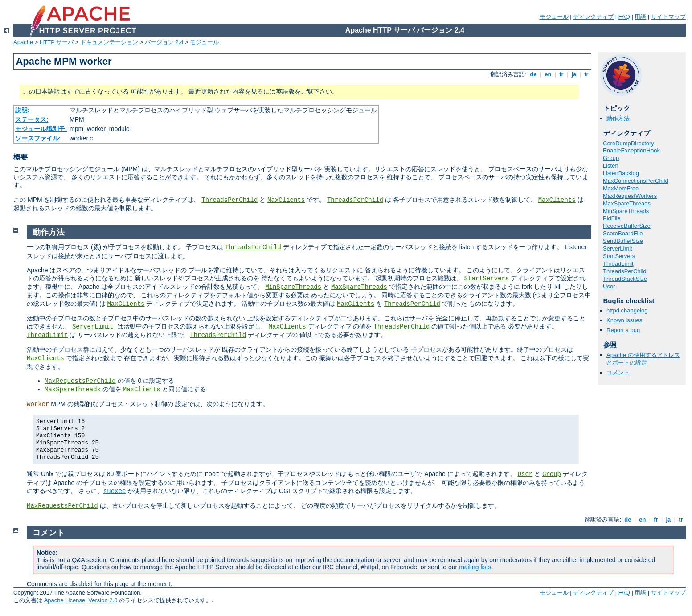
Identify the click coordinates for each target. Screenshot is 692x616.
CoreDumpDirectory (629, 143)
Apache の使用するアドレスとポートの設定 (643, 359)
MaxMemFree (621, 188)
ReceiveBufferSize (627, 226)
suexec (115, 491)
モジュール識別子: (41, 129)
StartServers (619, 256)
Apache (23, 42)
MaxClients (286, 200)
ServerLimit (618, 248)
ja (574, 74)
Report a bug (623, 330)
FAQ (624, 17)
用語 (640, 17)
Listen (611, 166)
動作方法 (618, 118)
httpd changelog (627, 310)
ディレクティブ (593, 17)
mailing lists (475, 567)
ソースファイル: (38, 138)
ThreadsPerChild (229, 200)
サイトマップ (668, 17)
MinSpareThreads (626, 211)
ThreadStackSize (625, 279)
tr (587, 74)
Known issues (624, 320)
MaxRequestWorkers (630, 196)
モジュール (554, 17)
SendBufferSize (623, 241)
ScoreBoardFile (623, 233)
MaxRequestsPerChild (80, 381)
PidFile (612, 218)
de (533, 74)
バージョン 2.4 (164, 42)
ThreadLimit (618, 264)
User (609, 286)
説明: (23, 110)
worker (38, 404)
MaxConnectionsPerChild (636, 181)
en (548, 74)
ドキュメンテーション (109, 42)
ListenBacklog (621, 173)
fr (562, 74)
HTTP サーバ (57, 42)
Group (611, 158)
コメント (618, 372)
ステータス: (32, 119)
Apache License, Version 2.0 (81, 600)
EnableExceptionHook (631, 150)
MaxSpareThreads (627, 203)
